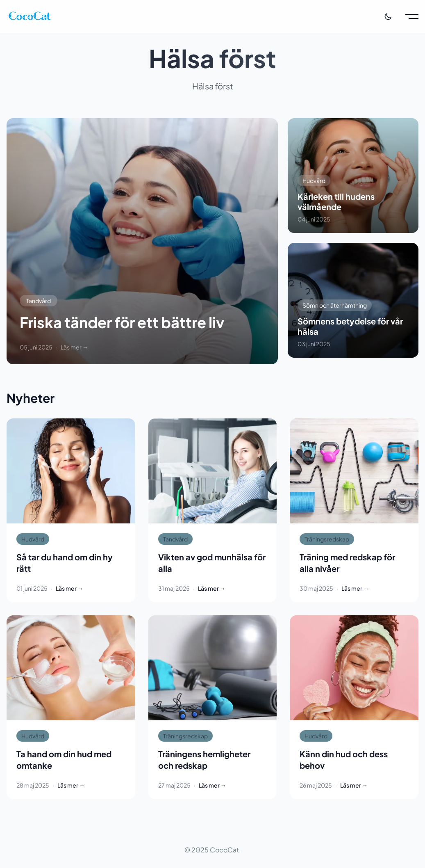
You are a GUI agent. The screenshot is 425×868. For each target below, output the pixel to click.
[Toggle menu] (412, 16)
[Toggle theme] (388, 16)
